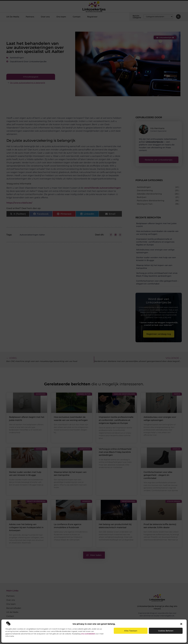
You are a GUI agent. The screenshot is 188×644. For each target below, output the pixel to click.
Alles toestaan (131, 631)
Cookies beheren (166, 631)
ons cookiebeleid (88, 634)
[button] (181, 624)
